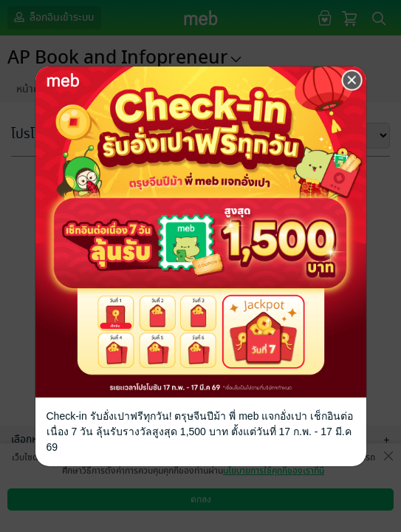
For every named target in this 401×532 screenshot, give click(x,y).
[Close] (352, 81)
